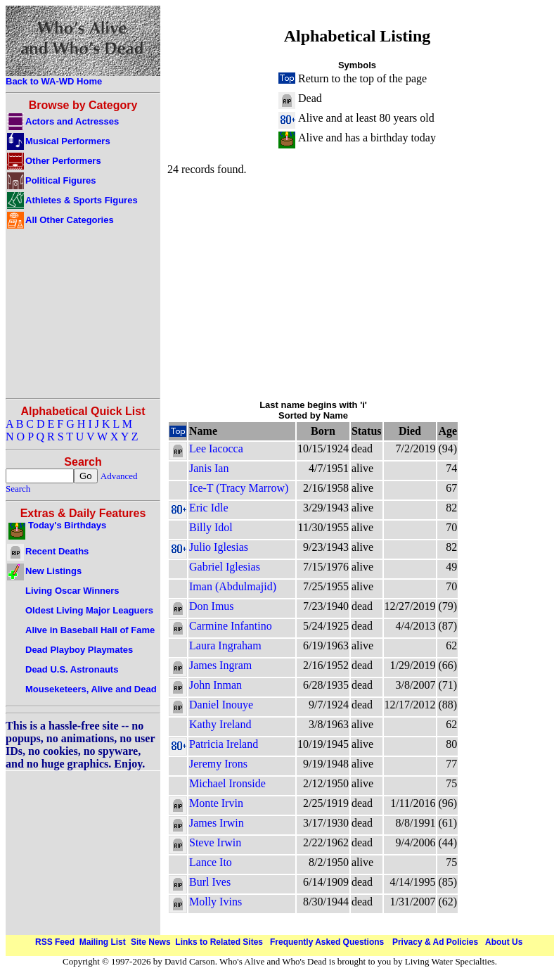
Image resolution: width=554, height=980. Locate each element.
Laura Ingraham (225, 645)
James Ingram (220, 665)
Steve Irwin (215, 842)
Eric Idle (209, 508)
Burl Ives (210, 882)
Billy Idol (211, 527)
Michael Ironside (227, 783)
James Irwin (217, 823)
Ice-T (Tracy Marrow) (239, 488)
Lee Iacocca (216, 448)
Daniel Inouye (221, 705)
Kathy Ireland (220, 724)
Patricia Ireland (224, 744)
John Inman (215, 685)
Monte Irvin (216, 803)
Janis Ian (209, 468)
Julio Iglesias (219, 547)
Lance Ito (211, 862)
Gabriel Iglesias (225, 567)
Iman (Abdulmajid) (233, 586)
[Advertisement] (357, 287)
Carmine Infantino (231, 626)
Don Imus (212, 606)
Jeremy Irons (218, 764)
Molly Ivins (215, 902)
